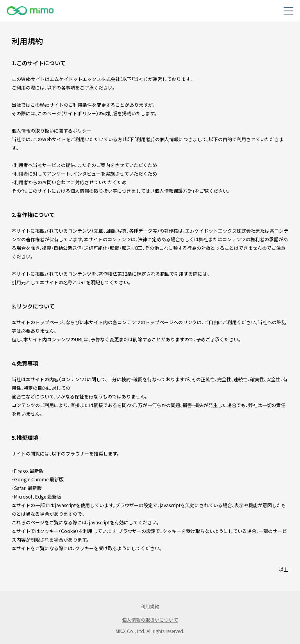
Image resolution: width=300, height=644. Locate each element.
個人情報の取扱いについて (150, 620)
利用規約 (150, 606)
